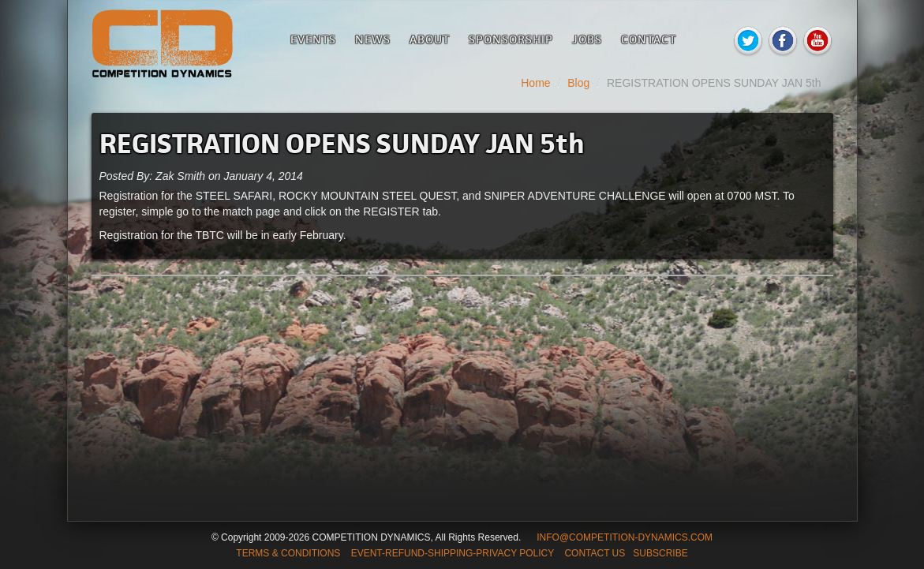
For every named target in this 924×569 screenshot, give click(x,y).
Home (535, 83)
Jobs (587, 39)
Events (313, 39)
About (430, 39)
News (373, 39)
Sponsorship (511, 39)
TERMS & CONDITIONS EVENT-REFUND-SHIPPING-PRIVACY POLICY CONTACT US (430, 553)
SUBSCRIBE (660, 553)
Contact (649, 39)
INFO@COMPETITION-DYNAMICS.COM (625, 537)
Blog (578, 83)
